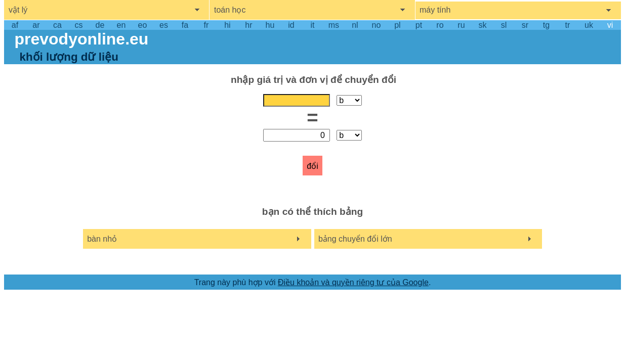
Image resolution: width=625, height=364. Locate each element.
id (291, 25)
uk (589, 25)
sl (504, 25)
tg (546, 25)
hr (248, 25)
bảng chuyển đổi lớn (355, 239)
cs (78, 25)
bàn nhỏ (102, 239)
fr (206, 25)
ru (461, 25)
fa (185, 25)
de (100, 25)
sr (525, 25)
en (121, 25)
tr (568, 25)
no (377, 25)
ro (440, 25)
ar (36, 25)
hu (270, 25)
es (164, 25)
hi (227, 25)
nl (355, 25)
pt (419, 25)
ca (57, 25)
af (15, 25)
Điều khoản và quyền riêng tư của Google (353, 282)
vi (610, 25)
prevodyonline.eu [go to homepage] (81, 39)
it (312, 25)
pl (397, 25)
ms (334, 25)
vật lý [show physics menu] (18, 10)
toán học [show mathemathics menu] (230, 10)
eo (143, 25)
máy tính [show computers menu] (435, 10)
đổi (312, 166)
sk (482, 25)
